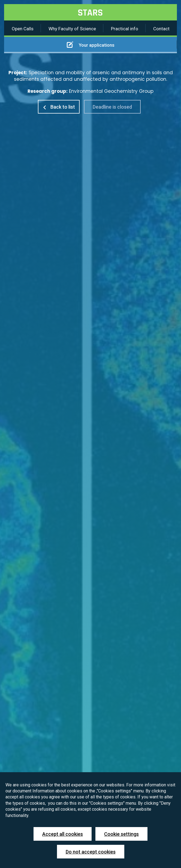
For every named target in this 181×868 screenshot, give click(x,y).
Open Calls (23, 29)
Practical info (125, 29)
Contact (161, 29)
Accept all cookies (63, 834)
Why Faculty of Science (72, 29)
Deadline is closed (112, 107)
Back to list (59, 107)
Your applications (91, 44)
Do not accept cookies (91, 852)
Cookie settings (121, 834)
